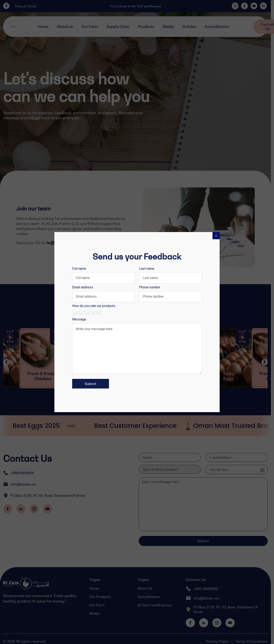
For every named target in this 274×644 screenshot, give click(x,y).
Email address (83, 287)
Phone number (150, 287)
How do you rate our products (94, 306)
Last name (147, 269)
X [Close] (216, 236)
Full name (79, 269)
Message (79, 319)
